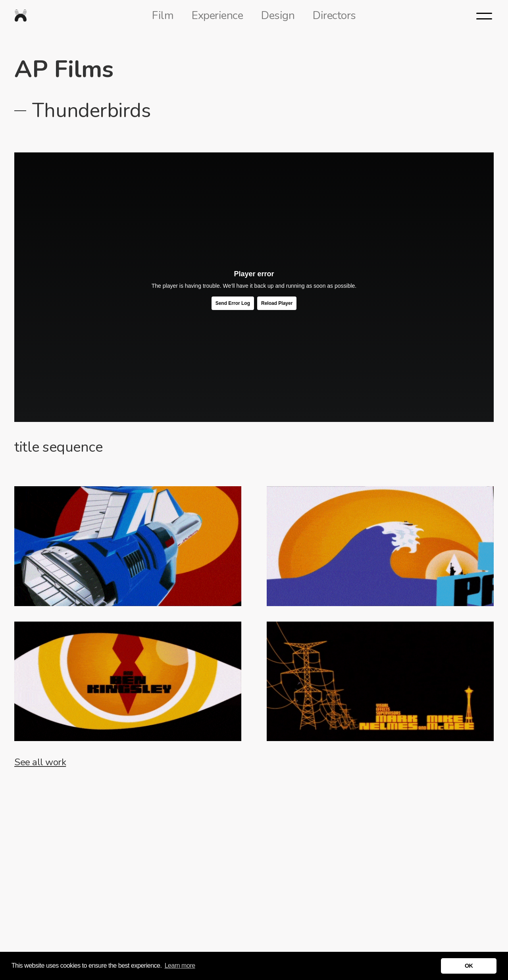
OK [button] (469, 966)
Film (163, 15)
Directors (334, 15)
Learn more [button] (180, 966)
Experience (217, 15)
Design (278, 15)
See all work (40, 762)
